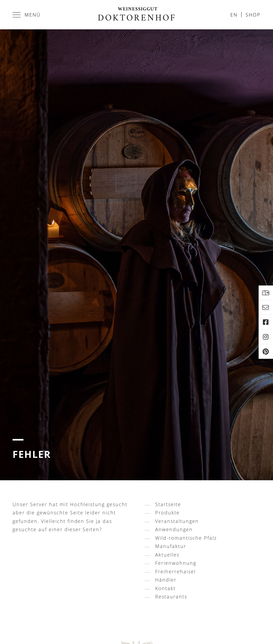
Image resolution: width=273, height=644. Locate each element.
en (234, 15)
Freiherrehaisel (175, 571)
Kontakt (165, 588)
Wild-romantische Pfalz (186, 538)
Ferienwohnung (176, 563)
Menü (27, 15)
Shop (253, 15)
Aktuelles (167, 555)
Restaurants (171, 597)
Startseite (168, 504)
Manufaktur (171, 546)
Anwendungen (174, 529)
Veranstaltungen (177, 521)
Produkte (167, 513)
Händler (166, 580)
